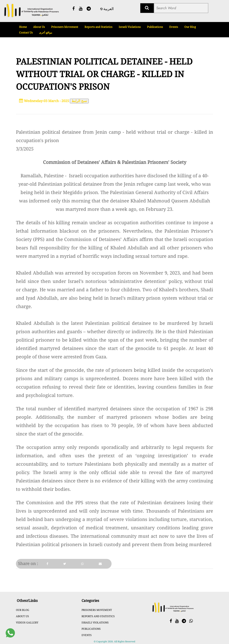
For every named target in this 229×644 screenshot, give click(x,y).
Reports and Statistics (98, 27)
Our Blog (190, 27)
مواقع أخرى (46, 32)
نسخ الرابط (79, 101)
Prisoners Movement (65, 27)
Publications (155, 27)
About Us (39, 27)
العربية (107, 9)
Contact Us (26, 32)
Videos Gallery (27, 623)
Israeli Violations (130, 27)
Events (174, 27)
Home (23, 27)
